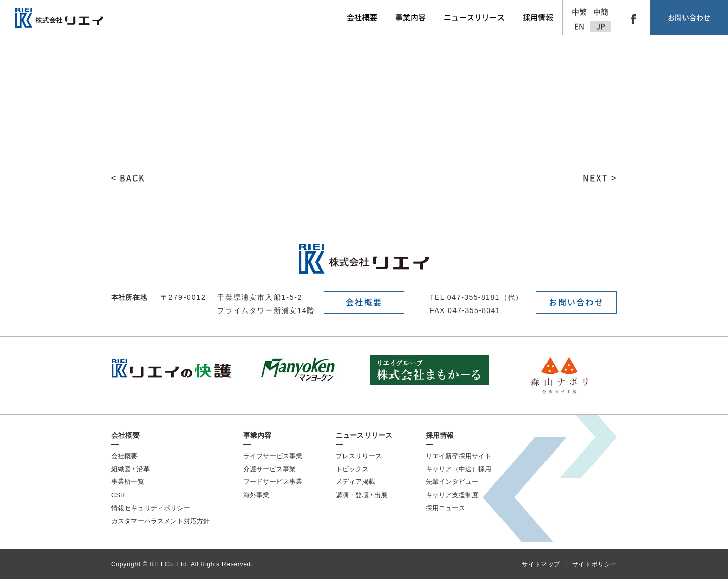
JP (601, 27)
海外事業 (256, 495)
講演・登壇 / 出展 (361, 495)
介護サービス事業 (269, 469)
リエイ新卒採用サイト (459, 456)
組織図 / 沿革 (130, 469)
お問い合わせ (689, 18)
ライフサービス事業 (273, 456)
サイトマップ (541, 564)
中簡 (601, 12)
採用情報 (440, 435)
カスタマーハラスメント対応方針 (161, 521)
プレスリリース (359, 456)
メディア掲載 (355, 482)
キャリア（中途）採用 (459, 469)
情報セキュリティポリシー (151, 508)
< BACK (128, 178)
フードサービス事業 (273, 482)
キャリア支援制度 (452, 495)
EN (579, 27)
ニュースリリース (364, 435)
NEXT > (600, 178)
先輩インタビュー (452, 482)
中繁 (579, 12)
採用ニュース (445, 508)
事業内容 (257, 435)
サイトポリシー (595, 564)
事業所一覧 (128, 482)
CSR (118, 495)
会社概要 (364, 302)
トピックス (352, 469)
